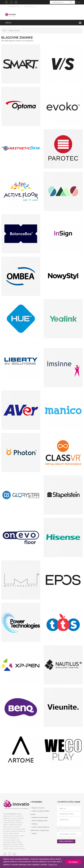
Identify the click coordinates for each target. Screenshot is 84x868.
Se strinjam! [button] (73, 862)
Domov (4, 32)
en (80, 2)
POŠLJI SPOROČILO (66, 842)
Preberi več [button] (53, 865)
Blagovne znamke (14, 32)
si (76, 2)
